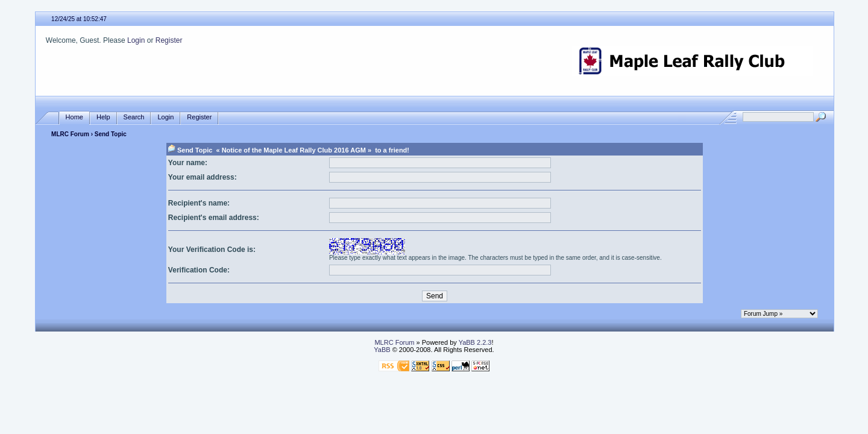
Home (74, 117)
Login (136, 40)
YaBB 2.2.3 (475, 342)
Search (134, 117)
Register (169, 40)
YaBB (382, 350)
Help (103, 117)
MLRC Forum (70, 134)
